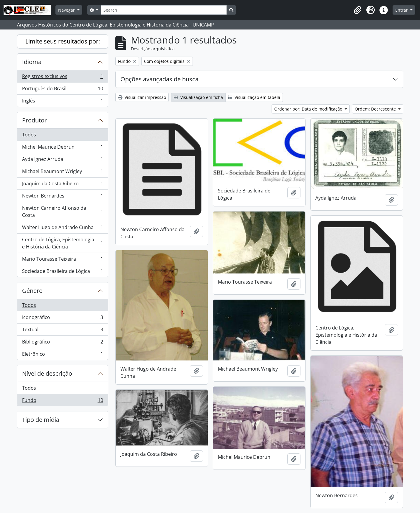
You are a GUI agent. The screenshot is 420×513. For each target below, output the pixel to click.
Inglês (62, 102)
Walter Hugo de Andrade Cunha (62, 229)
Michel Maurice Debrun (62, 148)
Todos (29, 135)
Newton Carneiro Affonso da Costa (62, 212)
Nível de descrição (47, 373)
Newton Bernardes (62, 197)
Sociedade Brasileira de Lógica (62, 272)
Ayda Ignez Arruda (62, 160)
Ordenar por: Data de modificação (309, 109)
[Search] (164, 10)
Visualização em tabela (254, 97)
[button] (357, 10)
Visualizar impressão (142, 97)
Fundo (62, 401)
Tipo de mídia (41, 420)
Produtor (34, 120)
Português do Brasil (62, 90)
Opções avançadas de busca (159, 79)
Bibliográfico (62, 343)
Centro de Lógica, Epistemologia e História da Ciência (62, 243)
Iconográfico (62, 319)
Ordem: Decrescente (376, 109)
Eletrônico (62, 355)
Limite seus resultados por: (63, 41)
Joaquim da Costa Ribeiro (62, 185)
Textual (62, 331)
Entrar (402, 10)
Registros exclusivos (62, 78)
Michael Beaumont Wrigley (62, 173)
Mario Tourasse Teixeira (62, 260)
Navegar (67, 10)
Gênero (32, 291)
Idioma (32, 62)
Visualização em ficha (198, 97)
